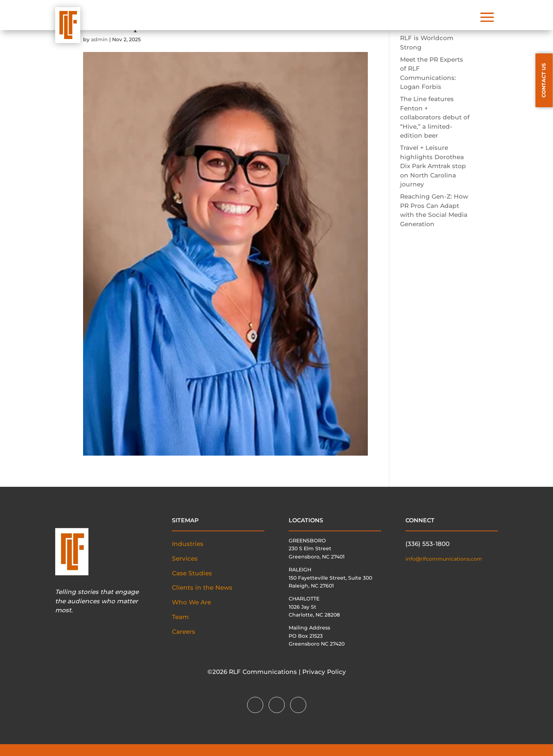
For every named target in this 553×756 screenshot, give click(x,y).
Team (180, 617)
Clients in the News (202, 588)
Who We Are (191, 602)
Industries (188, 544)
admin (99, 39)
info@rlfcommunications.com (444, 559)
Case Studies (192, 573)
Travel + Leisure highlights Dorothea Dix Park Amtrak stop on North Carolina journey (433, 166)
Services (185, 558)
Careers (184, 632)
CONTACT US (544, 80)
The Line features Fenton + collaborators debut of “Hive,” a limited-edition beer (435, 117)
